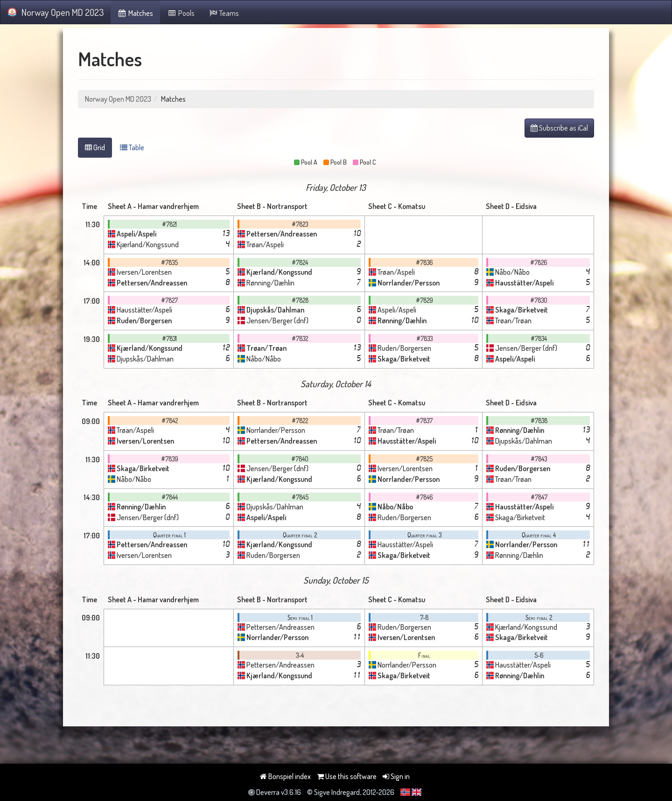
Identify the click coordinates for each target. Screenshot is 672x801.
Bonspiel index (285, 776)
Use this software (347, 776)
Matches (136, 13)
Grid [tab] (95, 147)
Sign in (396, 776)
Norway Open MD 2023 (56, 12)
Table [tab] (132, 147)
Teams (224, 13)
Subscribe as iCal (559, 128)
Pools (181, 13)
